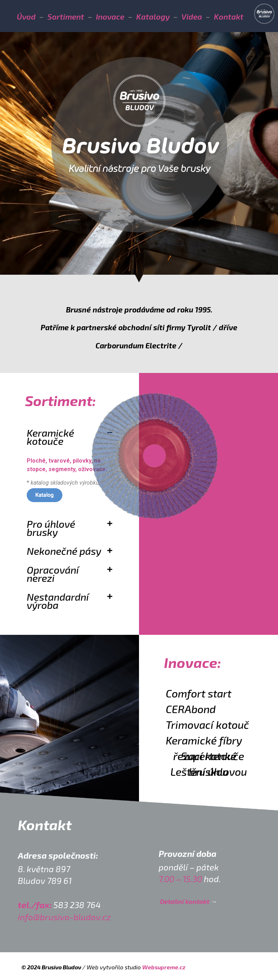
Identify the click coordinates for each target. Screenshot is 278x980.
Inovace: (192, 662)
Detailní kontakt (185, 901)
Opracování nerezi (53, 574)
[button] (69, 529)
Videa (192, 16)
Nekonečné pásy (64, 551)
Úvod (26, 16)
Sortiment (66, 16)
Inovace (110, 16)
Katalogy (153, 16)
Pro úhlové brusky (51, 528)
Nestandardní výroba (58, 601)
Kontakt (229, 16)
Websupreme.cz (164, 967)
